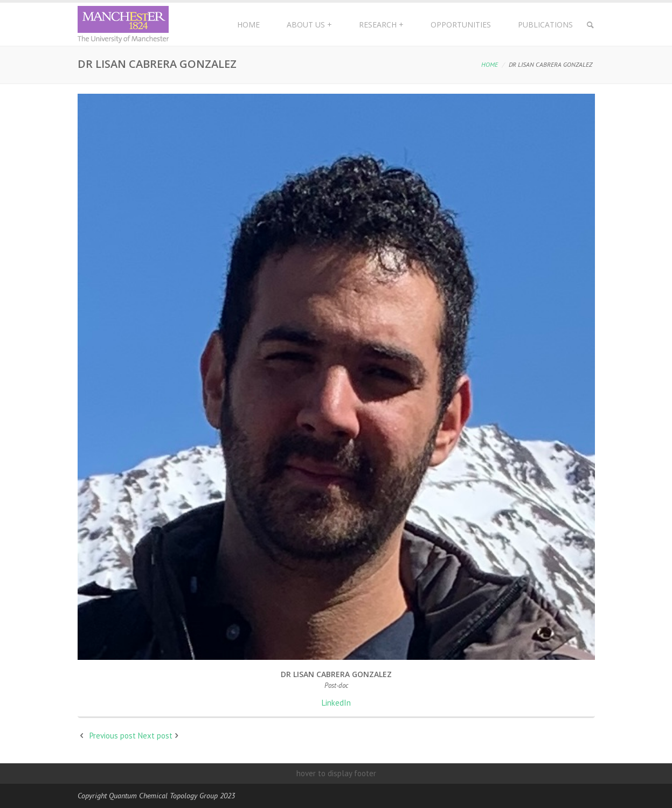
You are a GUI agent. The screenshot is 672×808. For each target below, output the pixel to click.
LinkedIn (336, 703)
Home (248, 25)
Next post (155, 736)
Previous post (113, 736)
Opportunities (461, 25)
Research (381, 25)
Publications (545, 25)
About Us (309, 25)
